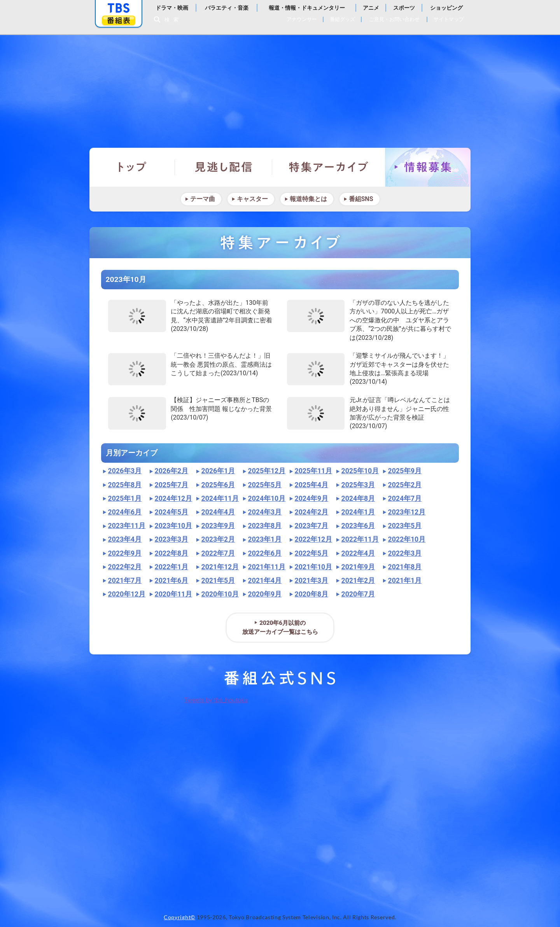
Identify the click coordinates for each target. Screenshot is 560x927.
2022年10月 (407, 539)
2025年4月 (311, 485)
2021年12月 (220, 567)
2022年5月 (311, 553)
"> (137, 316)
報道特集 (280, 87)
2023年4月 (125, 539)
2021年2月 (358, 581)
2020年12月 (127, 594)
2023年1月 (265, 539)
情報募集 (428, 167)
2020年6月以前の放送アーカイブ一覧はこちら (280, 627)
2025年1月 (125, 498)
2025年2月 (405, 485)
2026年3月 (125, 471)
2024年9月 (311, 498)
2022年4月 (358, 553)
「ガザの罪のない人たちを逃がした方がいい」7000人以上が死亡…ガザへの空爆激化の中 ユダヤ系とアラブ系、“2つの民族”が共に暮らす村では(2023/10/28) (400, 320)
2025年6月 (218, 485)
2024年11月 (220, 498)
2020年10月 (220, 594)
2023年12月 (407, 512)
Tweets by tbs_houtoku (216, 700)
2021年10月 (314, 567)
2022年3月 (405, 553)
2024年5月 (171, 512)
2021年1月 (405, 581)
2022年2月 (125, 567)
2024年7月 (405, 498)
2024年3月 (265, 512)
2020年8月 (311, 594)
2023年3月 (171, 539)
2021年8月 (405, 567)
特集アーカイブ (329, 167)
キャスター (252, 199)
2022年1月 (171, 567)
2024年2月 (311, 512)
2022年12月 (314, 539)
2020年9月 (265, 594)
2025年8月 (125, 485)
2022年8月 (171, 553)
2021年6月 (171, 581)
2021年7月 (125, 581)
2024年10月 (267, 498)
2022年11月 (360, 539)
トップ (132, 167)
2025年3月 (358, 485)
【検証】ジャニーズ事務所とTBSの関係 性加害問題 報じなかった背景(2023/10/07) (221, 409)
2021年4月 (265, 581)
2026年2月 (171, 471)
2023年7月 (311, 526)
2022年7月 (218, 553)
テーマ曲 (203, 199)
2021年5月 (218, 581)
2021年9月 (358, 567)
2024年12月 (174, 498)
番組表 (119, 20)
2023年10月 (174, 526)
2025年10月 (360, 471)
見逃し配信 (224, 167)
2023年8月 (265, 526)
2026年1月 (218, 471)
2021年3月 (311, 581)
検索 (173, 20)
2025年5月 (265, 485)
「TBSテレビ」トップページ (119, 8)
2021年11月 (267, 567)
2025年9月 (405, 471)
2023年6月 (358, 526)
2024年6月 (125, 512)
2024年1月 (358, 512)
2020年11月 (174, 594)
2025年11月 (314, 471)
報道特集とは (308, 199)
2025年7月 (171, 485)
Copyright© (179, 917)
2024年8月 (358, 498)
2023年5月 (405, 526)
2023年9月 (218, 526)
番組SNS (361, 199)
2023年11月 (127, 526)
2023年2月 (218, 539)
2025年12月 (267, 471)
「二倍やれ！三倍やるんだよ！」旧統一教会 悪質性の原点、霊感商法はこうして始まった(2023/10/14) (221, 364)
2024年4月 (218, 512)
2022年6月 (265, 553)
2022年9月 (125, 553)
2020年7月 (358, 594)
